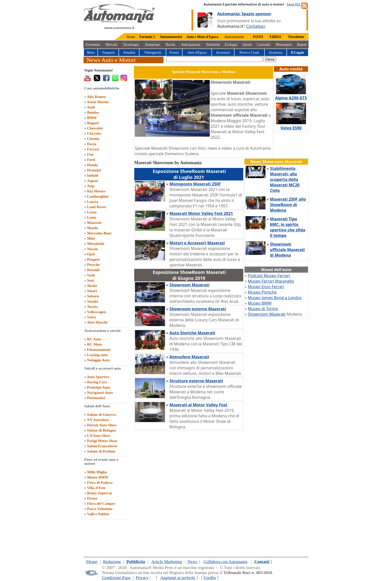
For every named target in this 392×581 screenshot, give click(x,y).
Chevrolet (95, 128)
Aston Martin (98, 102)
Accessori (223, 53)
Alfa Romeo (96, 97)
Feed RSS (294, 4)
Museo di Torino (263, 309)
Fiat (90, 154)
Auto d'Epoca (197, 53)
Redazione (112, 562)
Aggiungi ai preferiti (178, 578)
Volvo (91, 317)
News (192, 562)
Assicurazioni (234, 37)
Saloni (247, 45)
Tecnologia (131, 45)
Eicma (92, 498)
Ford (91, 160)
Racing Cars (97, 382)
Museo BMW (98, 477)
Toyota (92, 307)
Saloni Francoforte (102, 446)
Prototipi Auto (98, 387)
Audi (91, 107)
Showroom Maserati (267, 314)
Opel (91, 254)
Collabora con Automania (226, 562)
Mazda (92, 228)
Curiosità (263, 45)
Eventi (174, 53)
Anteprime (152, 45)
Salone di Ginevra (101, 415)
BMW (92, 118)
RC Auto (94, 339)
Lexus (92, 212)
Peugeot (93, 259)
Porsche (93, 265)
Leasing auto (97, 355)
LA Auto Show (99, 436)
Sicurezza (275, 53)
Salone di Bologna (101, 430)
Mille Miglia (97, 472)
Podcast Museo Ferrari (269, 276)
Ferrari (93, 149)
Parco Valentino (100, 509)
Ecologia (231, 45)
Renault (93, 270)
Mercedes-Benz (99, 233)
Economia (93, 45)
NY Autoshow (98, 420)
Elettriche (213, 45)
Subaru (93, 296)
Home (131, 37)
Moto (91, 53)
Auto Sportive (98, 377)
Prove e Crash (249, 53)
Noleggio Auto (98, 360)
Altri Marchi (97, 322)
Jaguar (93, 181)
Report (302, 45)
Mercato (111, 45)
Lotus (92, 217)
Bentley (93, 112)
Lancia (92, 202)
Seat (90, 280)
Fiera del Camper (101, 504)
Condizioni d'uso (116, 578)
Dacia (92, 144)
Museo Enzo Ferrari (266, 287)
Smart (92, 291)
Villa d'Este (96, 488)
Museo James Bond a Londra (274, 298)
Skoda (92, 286)
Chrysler (94, 133)
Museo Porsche (262, 292)
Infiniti (93, 175)
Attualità (129, 53)
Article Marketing (166, 562)
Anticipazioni (190, 45)
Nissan (92, 249)
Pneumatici (96, 398)
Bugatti (93, 123)
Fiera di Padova (100, 483)
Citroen (93, 139)
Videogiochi (152, 53)
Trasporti (108, 53)
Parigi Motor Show (102, 441)
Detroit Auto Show (102, 425)
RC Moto (94, 344)
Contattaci (256, 26)
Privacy (142, 578)
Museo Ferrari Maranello (271, 281)
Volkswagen (96, 312)
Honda (92, 165)
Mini (91, 238)
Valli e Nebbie (98, 514)
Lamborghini (98, 196)
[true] (214, 59)
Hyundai (94, 170)
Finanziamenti (99, 350)
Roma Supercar (100, 493)
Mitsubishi (95, 244)
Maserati (94, 223)
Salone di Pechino (101, 451)
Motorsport (284, 45)
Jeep (91, 186)
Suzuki (92, 301)
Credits (210, 578)
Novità (170, 45)
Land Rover (97, 207)
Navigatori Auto (100, 393)
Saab (91, 275)
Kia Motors (96, 191)
